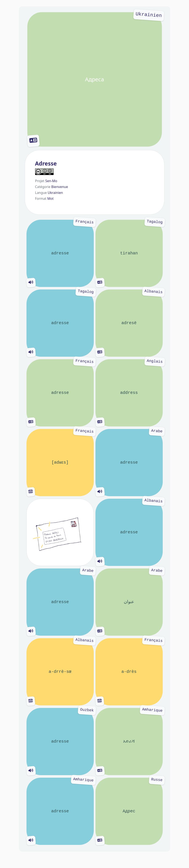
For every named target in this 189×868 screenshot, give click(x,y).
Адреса (95, 79)
